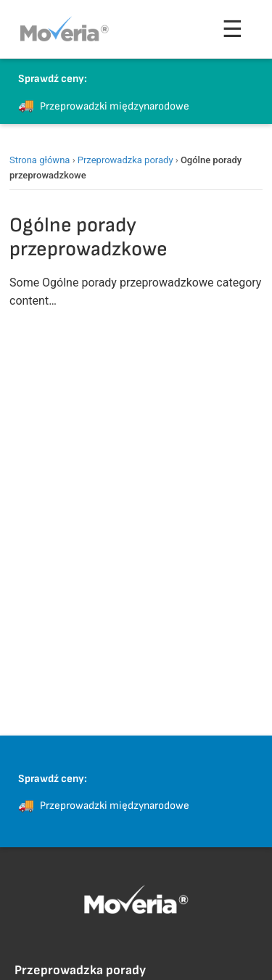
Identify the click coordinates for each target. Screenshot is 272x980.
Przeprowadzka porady (125, 160)
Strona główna (40, 160)
